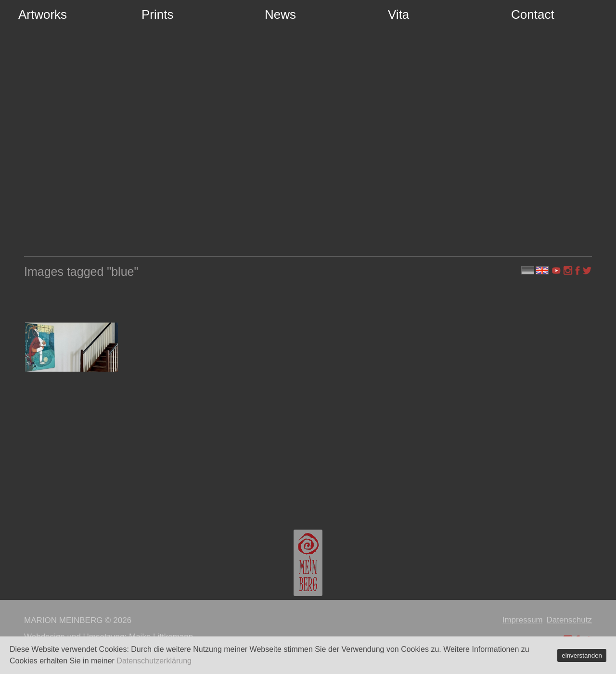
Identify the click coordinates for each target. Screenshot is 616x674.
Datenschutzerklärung (154, 661)
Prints (157, 14)
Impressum (523, 620)
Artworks (43, 14)
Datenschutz (570, 620)
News (280, 14)
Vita (398, 14)
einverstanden (582, 655)
